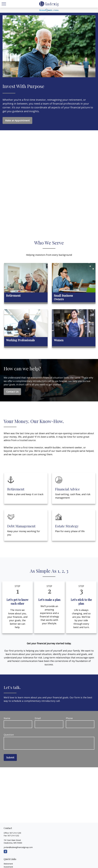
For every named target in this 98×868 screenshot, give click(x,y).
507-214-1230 (15, 833)
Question (9, 735)
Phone (69, 718)
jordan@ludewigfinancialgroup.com (18, 847)
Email (38, 718)
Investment (8, 867)
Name (7, 718)
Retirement (8, 864)
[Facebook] (5, 851)
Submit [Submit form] (10, 757)
